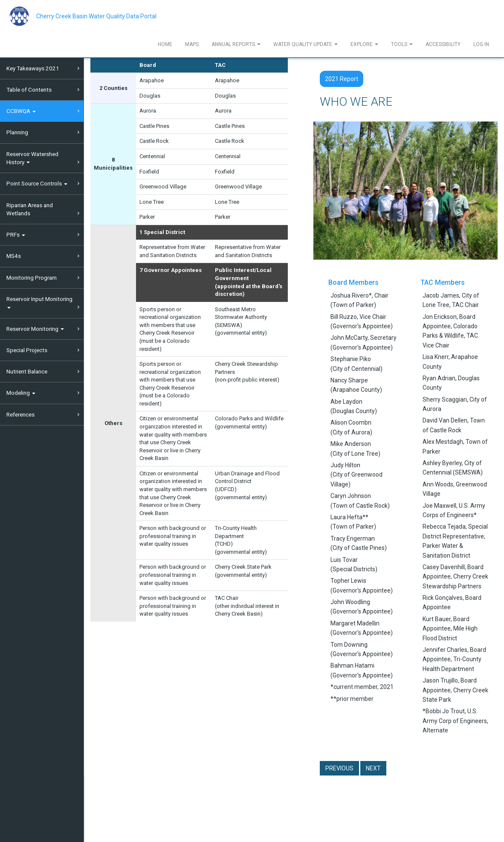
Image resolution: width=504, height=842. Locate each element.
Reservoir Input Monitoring (39, 302)
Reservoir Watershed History (32, 158)
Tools (402, 44)
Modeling (21, 393)
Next (373, 768)
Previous (339, 768)
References (20, 414)
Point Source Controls (37, 183)
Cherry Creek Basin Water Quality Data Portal (96, 16)
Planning (17, 132)
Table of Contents (29, 90)
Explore (364, 44)
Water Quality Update (306, 44)
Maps (192, 44)
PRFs (16, 234)
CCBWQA (21, 111)
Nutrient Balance (27, 371)
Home (165, 44)
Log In (481, 44)
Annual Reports (236, 44)
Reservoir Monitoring (35, 329)
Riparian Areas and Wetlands (30, 209)
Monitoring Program (32, 278)
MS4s (14, 256)
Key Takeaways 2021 (33, 68)
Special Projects (27, 350)
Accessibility (443, 44)
